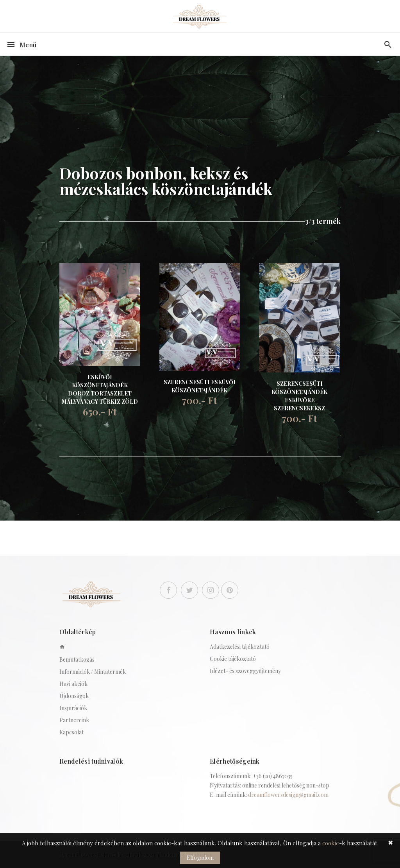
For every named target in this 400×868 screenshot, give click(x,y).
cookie (331, 843)
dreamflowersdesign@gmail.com (288, 795)
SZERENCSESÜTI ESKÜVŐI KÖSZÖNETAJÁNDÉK (200, 386)
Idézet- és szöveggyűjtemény (245, 671)
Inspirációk (73, 708)
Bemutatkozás (77, 660)
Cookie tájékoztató (233, 659)
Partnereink (74, 720)
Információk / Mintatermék (93, 672)
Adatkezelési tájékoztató (240, 647)
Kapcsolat (71, 732)
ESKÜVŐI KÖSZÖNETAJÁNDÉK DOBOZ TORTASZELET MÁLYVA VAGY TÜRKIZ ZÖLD (100, 389)
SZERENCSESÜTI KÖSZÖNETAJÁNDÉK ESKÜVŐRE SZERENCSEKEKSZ (299, 396)
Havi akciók (73, 684)
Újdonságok (74, 696)
